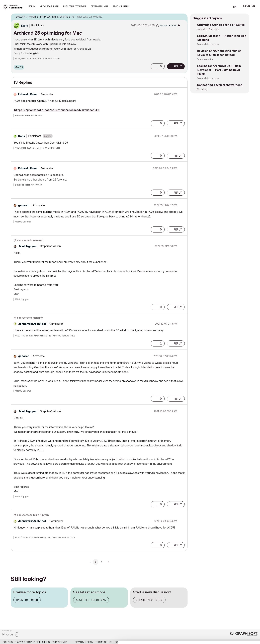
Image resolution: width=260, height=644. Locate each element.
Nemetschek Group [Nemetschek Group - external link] (245, 642)
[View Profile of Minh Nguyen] (28, 246)
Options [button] (183, 17)
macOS (19, 67)
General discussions (208, 44)
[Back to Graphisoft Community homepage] (14, 6)
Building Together (75, 7)
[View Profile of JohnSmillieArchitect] (32, 324)
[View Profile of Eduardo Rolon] (28, 94)
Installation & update (208, 29)
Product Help (121, 7)
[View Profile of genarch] (24, 205)
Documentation (205, 59)
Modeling (202, 89)
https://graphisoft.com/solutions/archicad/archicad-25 (57, 110)
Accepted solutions (91, 600)
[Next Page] (108, 562)
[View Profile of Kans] (25, 26)
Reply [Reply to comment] (178, 123)
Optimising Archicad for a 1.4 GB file (221, 25)
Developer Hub (99, 7)
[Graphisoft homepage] (244, 634)
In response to (30, 240)
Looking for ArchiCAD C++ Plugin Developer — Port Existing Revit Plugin (219, 70)
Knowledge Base (49, 7)
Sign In (249, 6)
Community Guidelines (129, 642)
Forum (32, 7)
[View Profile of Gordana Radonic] (169, 25)
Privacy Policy (84, 642)
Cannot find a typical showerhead (220, 85)
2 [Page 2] (101, 562)
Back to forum (27, 600)
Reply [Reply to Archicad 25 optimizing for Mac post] (178, 66)
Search (225, 7)
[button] (154, 66)
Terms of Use (104, 642)
